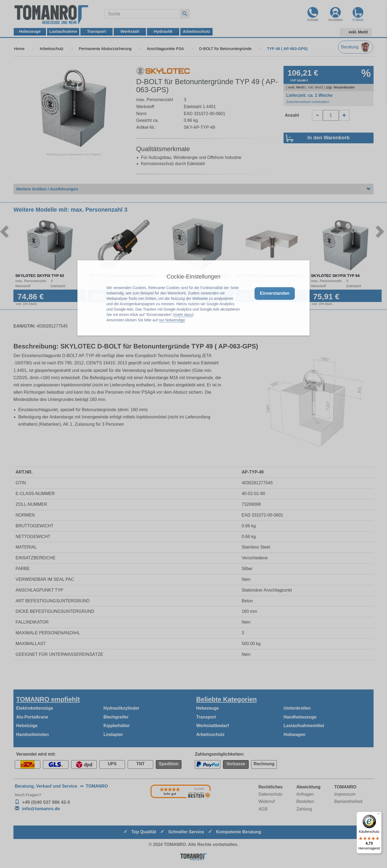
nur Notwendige (172, 320)
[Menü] (378, 815)
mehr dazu (184, 315)
